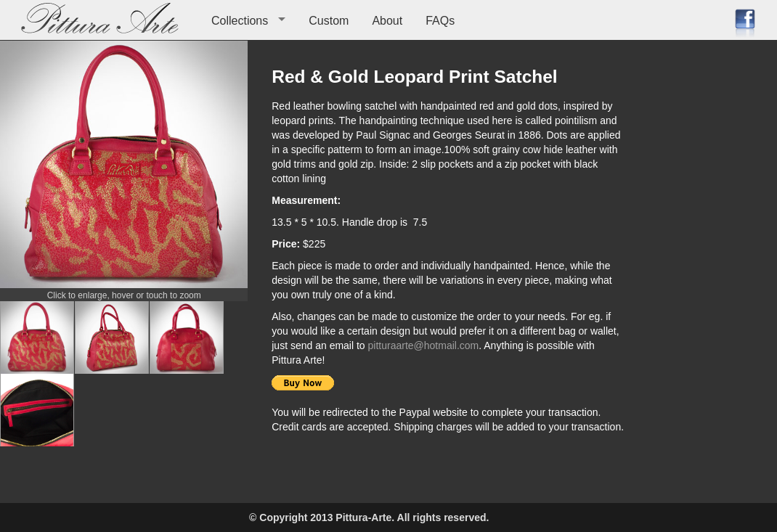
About (387, 21)
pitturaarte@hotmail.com (424, 345)
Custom (329, 21)
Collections (240, 21)
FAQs (440, 21)
